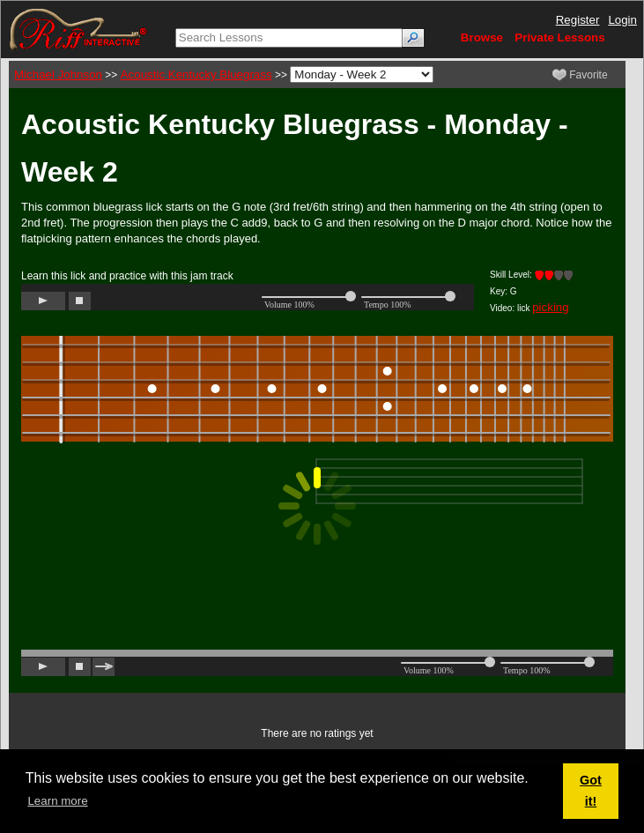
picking (551, 307)
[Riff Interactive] (78, 29)
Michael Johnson (58, 74)
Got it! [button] (591, 791)
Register (578, 20)
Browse (482, 37)
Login (622, 20)
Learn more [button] (57, 801)
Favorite (580, 75)
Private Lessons (559, 37)
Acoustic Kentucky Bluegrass (196, 74)
